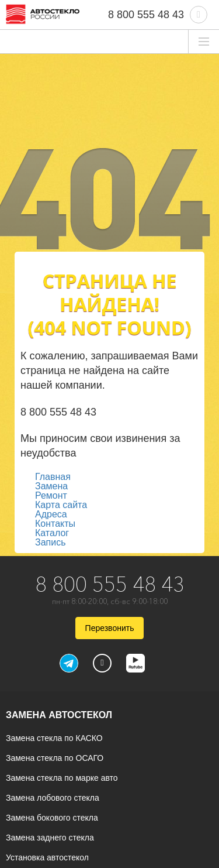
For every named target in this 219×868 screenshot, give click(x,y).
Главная (53, 477)
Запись (51, 542)
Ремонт (51, 495)
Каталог (52, 533)
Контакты (55, 524)
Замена (51, 486)
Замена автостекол (59, 715)
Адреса (51, 514)
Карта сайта (61, 505)
